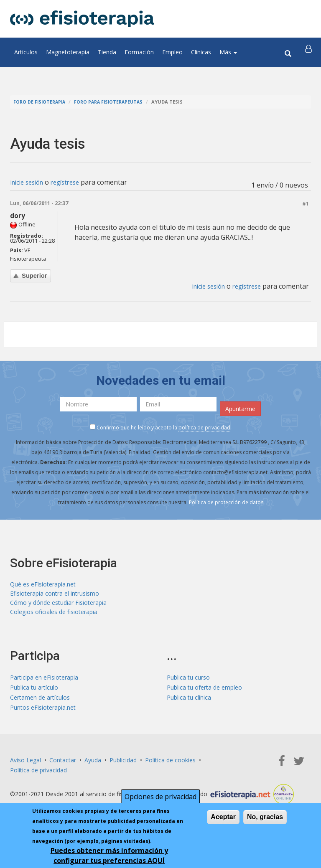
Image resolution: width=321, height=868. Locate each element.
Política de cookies (170, 764)
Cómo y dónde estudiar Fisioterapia (58, 605)
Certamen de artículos (40, 701)
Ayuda (93, 764)
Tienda (107, 52)
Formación (139, 52)
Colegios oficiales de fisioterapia (54, 615)
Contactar (63, 764)
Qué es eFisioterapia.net (43, 585)
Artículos (26, 52)
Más (228, 52)
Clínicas (201, 52)
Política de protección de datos (226, 503)
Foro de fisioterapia (41, 102)
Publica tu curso (188, 681)
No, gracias (265, 817)
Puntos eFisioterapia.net (43, 711)
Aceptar (223, 817)
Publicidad (123, 764)
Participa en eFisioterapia (44, 681)
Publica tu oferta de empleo (204, 691)
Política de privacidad (38, 774)
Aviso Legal (25, 764)
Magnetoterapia (68, 52)
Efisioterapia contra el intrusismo (55, 595)
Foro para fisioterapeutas (113, 102)
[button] (310, 52)
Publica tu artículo (34, 691)
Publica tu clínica (189, 701)
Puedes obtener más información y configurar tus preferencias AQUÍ (109, 855)
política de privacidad (204, 428)
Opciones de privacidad (160, 797)
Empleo (172, 52)
